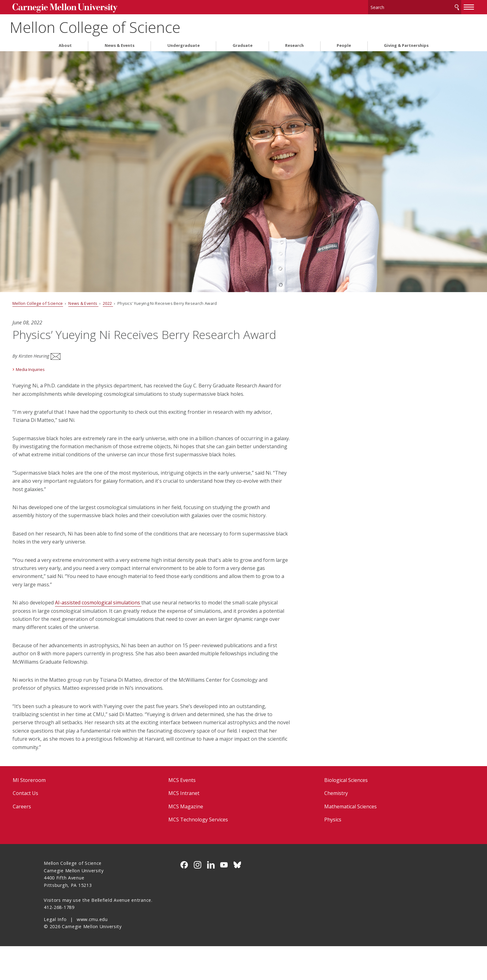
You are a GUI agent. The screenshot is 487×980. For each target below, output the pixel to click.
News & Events (120, 43)
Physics (322, 853)
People (344, 43)
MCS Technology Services (209, 853)
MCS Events (193, 814)
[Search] (383, 6)
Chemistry (325, 827)
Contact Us (57, 827)
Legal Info (55, 953)
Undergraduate (184, 43)
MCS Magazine (196, 840)
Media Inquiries (62, 379)
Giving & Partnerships (406, 43)
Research (294, 43)
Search (426, 6)
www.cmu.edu (92, 953)
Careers (53, 840)
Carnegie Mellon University (94, 7)
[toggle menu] (438, 6)
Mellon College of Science (129, 25)
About (65, 43)
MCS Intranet (194, 827)
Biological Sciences (335, 814)
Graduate (243, 43)
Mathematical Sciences (340, 840)
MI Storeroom (61, 814)
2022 (140, 301)
